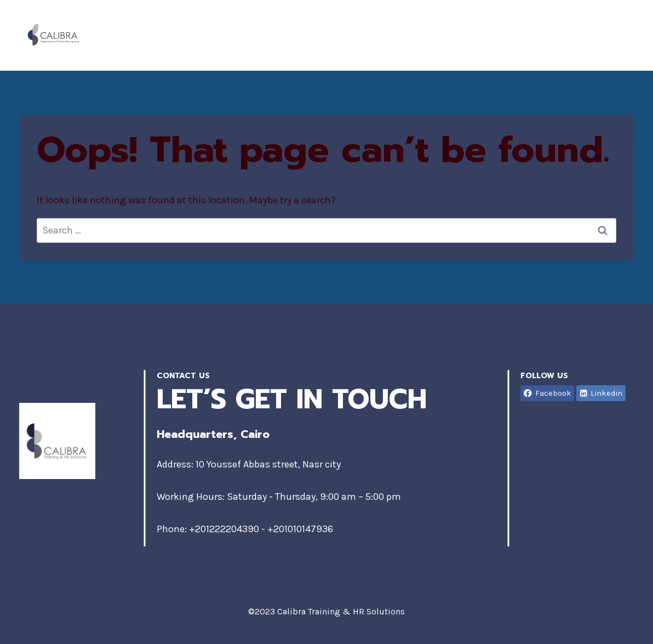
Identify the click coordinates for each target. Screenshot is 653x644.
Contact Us (591, 35)
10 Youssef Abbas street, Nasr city (268, 464)
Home (363, 35)
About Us (427, 35)
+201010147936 (300, 529)
